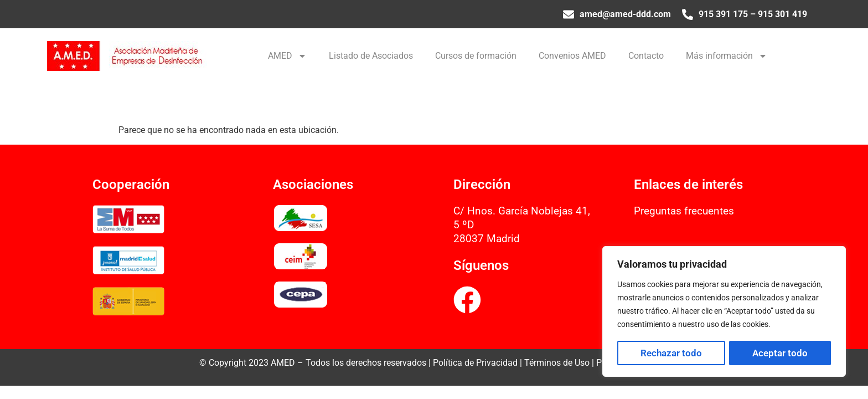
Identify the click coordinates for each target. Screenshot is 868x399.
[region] (724, 312)
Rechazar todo (671, 353)
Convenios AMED (572, 56)
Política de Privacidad (475, 363)
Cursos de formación (476, 56)
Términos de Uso (557, 363)
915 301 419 (782, 14)
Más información (727, 56)
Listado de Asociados (371, 56)
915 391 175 (723, 14)
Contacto (646, 56)
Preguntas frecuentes (684, 211)
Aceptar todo (780, 353)
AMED (287, 56)
